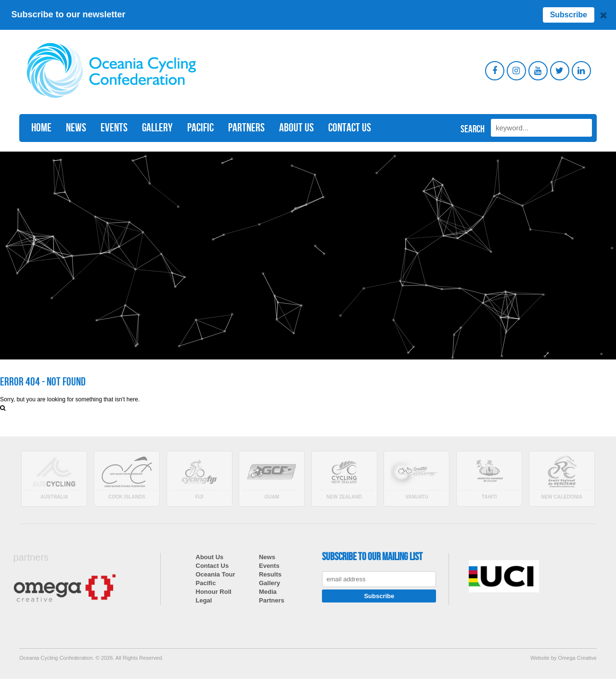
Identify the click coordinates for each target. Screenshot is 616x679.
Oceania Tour (216, 574)
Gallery (157, 128)
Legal (204, 600)
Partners (246, 128)
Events (114, 128)
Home (41, 128)
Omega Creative (577, 658)
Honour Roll (214, 592)
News (76, 128)
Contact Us (350, 128)
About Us (296, 128)
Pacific (200, 128)
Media (268, 592)
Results (270, 574)
